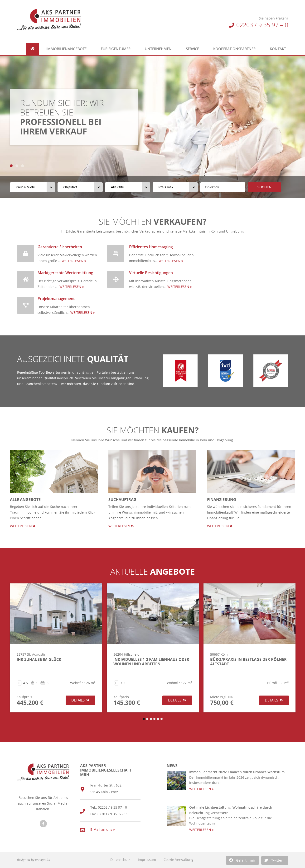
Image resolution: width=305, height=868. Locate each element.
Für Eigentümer (117, 49)
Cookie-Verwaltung (178, 860)
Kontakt (279, 49)
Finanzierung (222, 500)
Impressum (147, 860)
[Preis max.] (175, 187)
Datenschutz (120, 860)
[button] (242, 860)
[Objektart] (80, 187)
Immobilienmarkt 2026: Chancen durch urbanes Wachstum (237, 772)
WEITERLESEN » (74, 261)
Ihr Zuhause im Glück (39, 659)
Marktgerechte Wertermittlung (65, 273)
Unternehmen (159, 49)
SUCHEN (264, 187)
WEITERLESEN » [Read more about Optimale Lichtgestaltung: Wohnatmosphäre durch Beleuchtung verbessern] (201, 830)
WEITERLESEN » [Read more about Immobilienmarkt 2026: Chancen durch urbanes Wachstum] (201, 789)
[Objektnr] (223, 187)
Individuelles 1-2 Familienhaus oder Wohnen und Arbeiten (151, 662)
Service (194, 49)
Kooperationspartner (236, 49)
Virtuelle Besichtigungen (151, 273)
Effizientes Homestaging (151, 247)
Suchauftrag (122, 500)
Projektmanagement (56, 299)
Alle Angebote (25, 500)
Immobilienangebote (68, 49)
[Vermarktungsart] (33, 187)
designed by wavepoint (34, 860)
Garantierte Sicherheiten (60, 247)
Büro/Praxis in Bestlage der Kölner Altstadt (248, 662)
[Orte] (128, 187)
